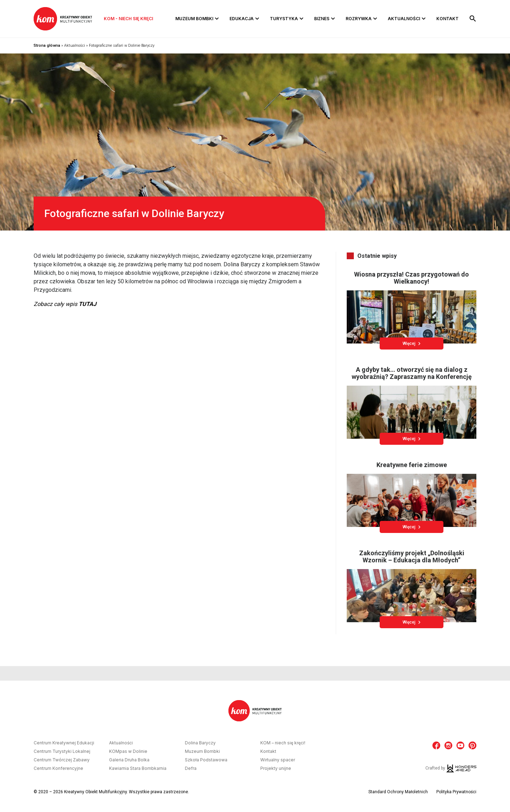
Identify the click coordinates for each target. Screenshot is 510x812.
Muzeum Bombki (194, 19)
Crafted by (451, 768)
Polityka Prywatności (456, 792)
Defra (191, 768)
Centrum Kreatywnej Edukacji (64, 743)
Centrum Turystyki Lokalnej (62, 751)
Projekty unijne (276, 768)
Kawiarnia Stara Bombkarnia (138, 768)
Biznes (322, 19)
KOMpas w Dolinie (128, 751)
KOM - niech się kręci (128, 19)
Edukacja (242, 19)
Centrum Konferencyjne (58, 768)
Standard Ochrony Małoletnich (398, 792)
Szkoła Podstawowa (206, 760)
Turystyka (284, 19)
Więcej (412, 343)
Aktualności (404, 19)
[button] (473, 19)
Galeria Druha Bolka (129, 760)
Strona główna (47, 46)
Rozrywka (359, 19)
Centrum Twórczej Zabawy (62, 760)
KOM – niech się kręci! (283, 743)
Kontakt (447, 19)
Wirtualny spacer (278, 760)
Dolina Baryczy (200, 743)
